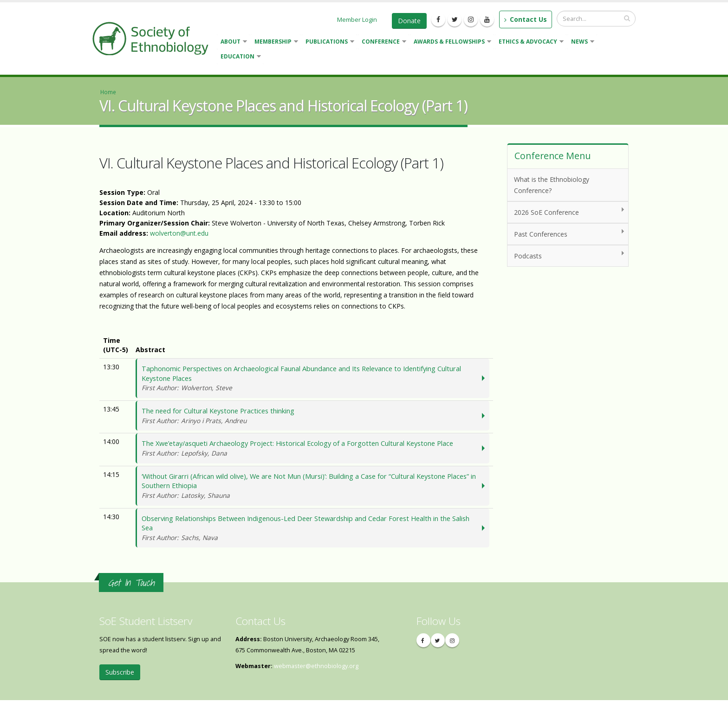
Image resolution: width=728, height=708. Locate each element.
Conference (382, 42)
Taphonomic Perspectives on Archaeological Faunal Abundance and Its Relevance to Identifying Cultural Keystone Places (311, 379)
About (232, 42)
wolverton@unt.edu (179, 233)
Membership (274, 42)
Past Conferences (566, 234)
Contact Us (526, 19)
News (581, 42)
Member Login (357, 19)
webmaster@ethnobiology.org (316, 674)
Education (239, 57)
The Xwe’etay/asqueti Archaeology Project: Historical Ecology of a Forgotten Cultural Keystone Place (311, 452)
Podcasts (566, 255)
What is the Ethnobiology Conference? (552, 185)
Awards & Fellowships (451, 42)
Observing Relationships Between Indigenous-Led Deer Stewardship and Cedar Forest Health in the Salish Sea (311, 535)
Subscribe (120, 680)
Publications (328, 42)
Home (108, 92)
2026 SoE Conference (566, 212)
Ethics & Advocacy (529, 42)
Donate (409, 21)
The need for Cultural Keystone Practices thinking (311, 418)
